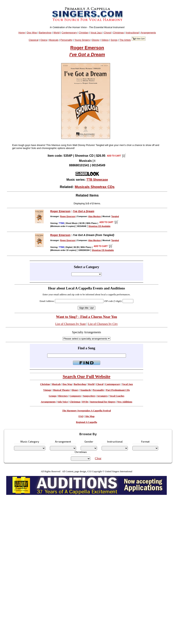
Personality (66, 40)
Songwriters (89, 396)
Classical (34, 40)
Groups (53, 396)
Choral (107, 33)
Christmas (118, 33)
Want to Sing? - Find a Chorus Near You (86, 317)
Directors (63, 396)
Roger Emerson (87, 48)
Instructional (132, 33)
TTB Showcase (97, 180)
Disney (96, 40)
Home (22, 33)
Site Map (90, 416)
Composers (75, 396)
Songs (114, 40)
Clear (98, 458)
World (56, 33)
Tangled (115, 216)
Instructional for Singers (103, 402)
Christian (84, 33)
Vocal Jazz (96, 33)
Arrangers (102, 396)
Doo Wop (32, 33)
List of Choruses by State (71, 324)
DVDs (85, 402)
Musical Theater (61, 390)
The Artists (125, 40)
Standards (86, 390)
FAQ (81, 416)
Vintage (47, 390)
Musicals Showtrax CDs (95, 187)
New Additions (125, 402)
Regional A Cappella (86, 422)
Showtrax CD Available (99, 226)
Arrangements (148, 33)
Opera (44, 40)
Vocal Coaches (117, 396)
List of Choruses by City (103, 324)
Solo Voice (63, 402)
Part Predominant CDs (118, 390)
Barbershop (45, 33)
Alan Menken (95, 216)
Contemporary (69, 33)
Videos (105, 40)
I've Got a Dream (87, 54)
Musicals (54, 40)
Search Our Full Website (87, 376)
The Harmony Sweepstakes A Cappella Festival (86, 411)
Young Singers (82, 40)
